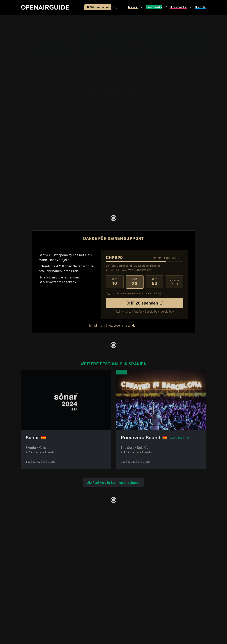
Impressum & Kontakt (37, 613)
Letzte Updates (100, 52)
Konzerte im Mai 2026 (132, 553)
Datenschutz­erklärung (38, 608)
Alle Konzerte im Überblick (135, 572)
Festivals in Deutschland (39, 543)
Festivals (40, 20)
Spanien (56, 20)
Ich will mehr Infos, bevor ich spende (112, 326)
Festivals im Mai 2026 (37, 553)
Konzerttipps (125, 534)
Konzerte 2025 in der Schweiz (138, 562)
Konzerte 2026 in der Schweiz (138, 567)
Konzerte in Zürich (130, 538)
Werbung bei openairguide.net (44, 603)
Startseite (22, 20)
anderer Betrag (175, 282)
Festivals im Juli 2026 (37, 562)
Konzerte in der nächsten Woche (140, 548)
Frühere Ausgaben (145, 52)
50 (155, 282)
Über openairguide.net (38, 594)
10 (115, 282)
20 (135, 282)
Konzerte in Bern (128, 543)
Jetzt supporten (98, 7)
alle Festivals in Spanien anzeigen (112, 483)
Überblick (75, 52)
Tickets (73, 56)
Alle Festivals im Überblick (40, 572)
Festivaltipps (30, 534)
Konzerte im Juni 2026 (133, 557)
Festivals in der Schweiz (39, 538)
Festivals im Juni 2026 (38, 557)
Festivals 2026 (32, 548)
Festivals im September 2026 (43, 567)
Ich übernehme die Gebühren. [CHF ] (135, 294)
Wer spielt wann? (39, 56)
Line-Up (32, 52)
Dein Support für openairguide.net (47, 599)
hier (68, 116)
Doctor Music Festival (81, 20)
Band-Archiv (141, 56)
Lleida (160, 36)
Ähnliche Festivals (102, 56)
